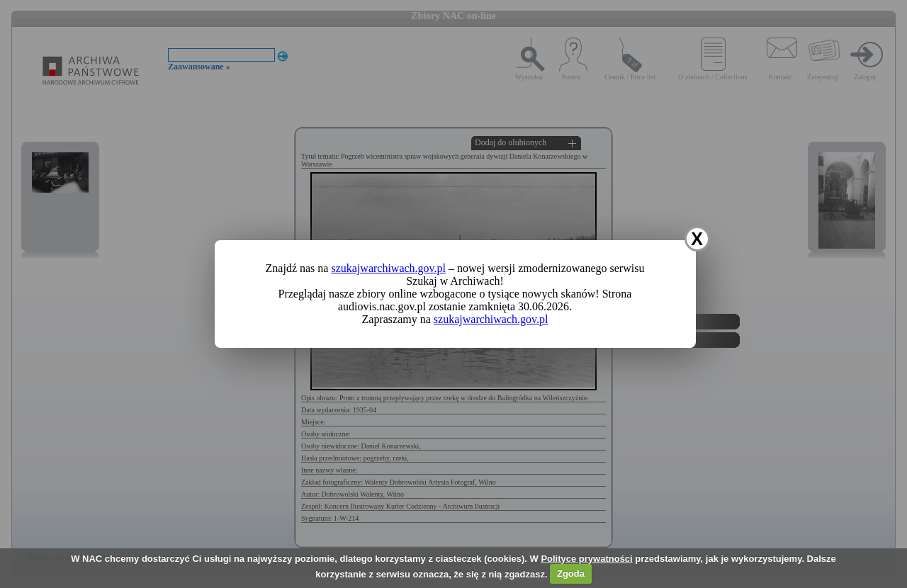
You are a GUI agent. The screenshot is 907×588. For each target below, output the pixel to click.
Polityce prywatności (586, 559)
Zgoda (571, 573)
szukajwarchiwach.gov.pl (388, 268)
